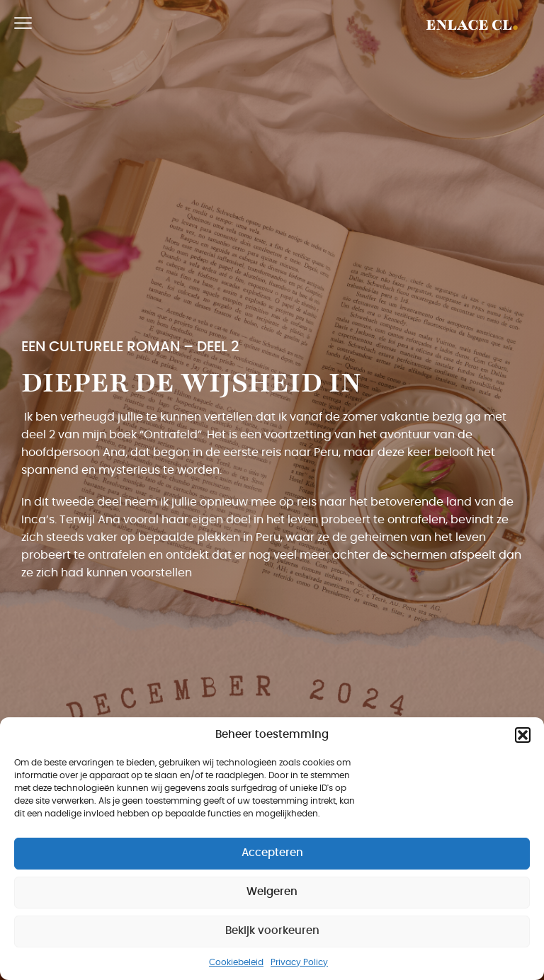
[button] (523, 735)
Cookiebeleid (236, 962)
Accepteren (272, 853)
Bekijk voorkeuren (272, 931)
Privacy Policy (299, 962)
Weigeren (272, 892)
